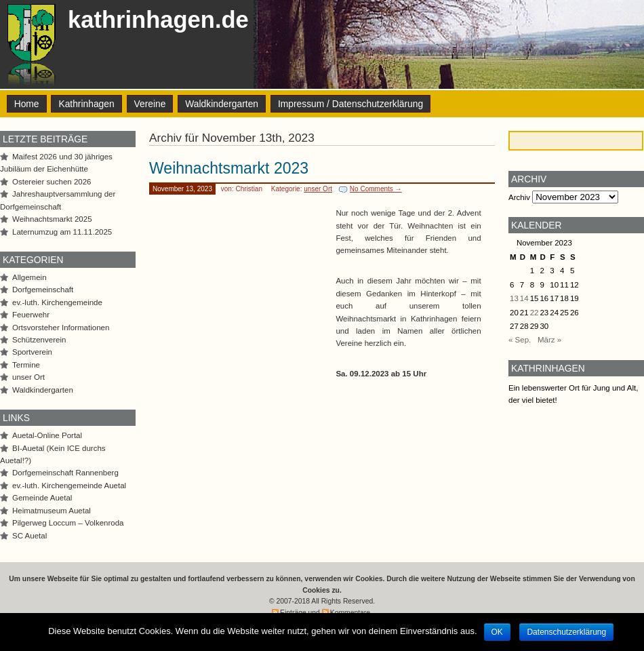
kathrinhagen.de (158, 20)
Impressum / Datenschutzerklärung (350, 104)
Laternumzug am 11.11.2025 (62, 232)
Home (27, 104)
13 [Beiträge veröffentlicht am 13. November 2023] (514, 298)
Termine (26, 365)
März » (549, 340)
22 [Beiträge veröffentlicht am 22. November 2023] (535, 313)
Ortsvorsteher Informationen (61, 328)
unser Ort (318, 189)
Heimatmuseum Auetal (52, 511)
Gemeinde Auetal (42, 498)
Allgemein (29, 277)
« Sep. (520, 340)
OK (497, 632)
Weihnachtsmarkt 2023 (229, 168)
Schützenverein (39, 340)
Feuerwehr (31, 315)
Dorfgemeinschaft (43, 290)
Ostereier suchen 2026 (52, 182)
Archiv (519, 197)
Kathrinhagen (86, 104)
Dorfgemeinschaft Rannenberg (65, 473)
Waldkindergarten (222, 104)
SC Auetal (29, 536)
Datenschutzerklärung (566, 632)
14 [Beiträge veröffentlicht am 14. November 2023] (524, 298)
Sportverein (32, 352)
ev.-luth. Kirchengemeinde (57, 302)
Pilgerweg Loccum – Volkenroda (68, 523)
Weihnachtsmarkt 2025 (52, 219)
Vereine (150, 104)
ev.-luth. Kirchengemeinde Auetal (69, 486)
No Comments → (376, 189)
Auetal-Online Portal (47, 435)
